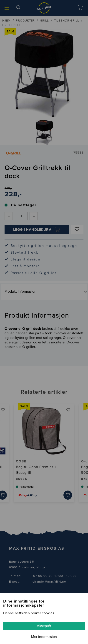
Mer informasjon (44, 637)
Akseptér (44, 626)
